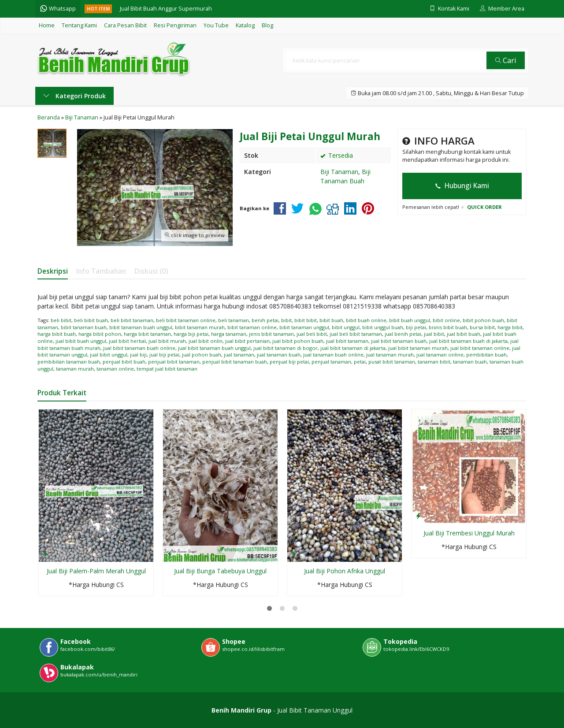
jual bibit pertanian (247, 341)
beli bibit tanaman (132, 320)
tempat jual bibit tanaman (167, 369)
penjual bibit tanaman (174, 362)
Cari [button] (506, 60)
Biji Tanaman (339, 172)
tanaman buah (470, 362)
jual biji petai (164, 355)
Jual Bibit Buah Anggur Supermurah (166, 9)
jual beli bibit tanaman (356, 334)
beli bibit (61, 320)
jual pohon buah (202, 355)
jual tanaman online (440, 355)
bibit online (446, 320)
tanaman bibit (434, 362)
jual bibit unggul (109, 355)
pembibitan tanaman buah (69, 362)
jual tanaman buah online (333, 355)
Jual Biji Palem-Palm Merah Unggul (96, 571)
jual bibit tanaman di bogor (286, 348)
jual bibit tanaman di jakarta (353, 348)
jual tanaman (239, 355)
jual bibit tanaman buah (399, 341)
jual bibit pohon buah (298, 341)
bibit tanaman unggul (304, 327)
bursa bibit (482, 327)
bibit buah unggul (410, 320)
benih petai (265, 320)
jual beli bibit (312, 334)
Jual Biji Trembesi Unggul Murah (469, 533)
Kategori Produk (74, 96)
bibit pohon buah (483, 320)
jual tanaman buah (279, 355)
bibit (286, 320)
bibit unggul (346, 327)
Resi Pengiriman (175, 25)
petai (360, 362)
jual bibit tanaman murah (418, 348)
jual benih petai (403, 334)
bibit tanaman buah (84, 327)
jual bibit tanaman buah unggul (214, 348)
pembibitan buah (486, 355)
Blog (267, 25)
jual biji (138, 355)
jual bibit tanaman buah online (139, 348)
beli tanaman (234, 320)
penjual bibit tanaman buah (235, 362)
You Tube (216, 25)
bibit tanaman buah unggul (141, 327)
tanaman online (115, 369)
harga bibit (510, 327)
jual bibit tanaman (347, 341)
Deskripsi (53, 271)
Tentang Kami (79, 25)
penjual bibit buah (124, 362)
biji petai (416, 327)
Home (47, 25)
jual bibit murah (167, 341)
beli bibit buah (91, 320)
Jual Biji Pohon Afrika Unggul (345, 571)
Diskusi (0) (151, 271)
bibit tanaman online (252, 327)
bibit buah (331, 320)
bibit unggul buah (383, 327)
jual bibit (434, 334)
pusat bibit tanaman (392, 362)
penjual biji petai (289, 362)
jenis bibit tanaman (271, 334)
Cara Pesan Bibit (125, 25)
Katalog (245, 25)
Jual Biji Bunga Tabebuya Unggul (220, 571)
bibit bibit (306, 320)
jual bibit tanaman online (480, 348)
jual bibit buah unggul (81, 341)
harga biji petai (191, 334)
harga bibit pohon (100, 334)
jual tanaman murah (390, 355)
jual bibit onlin (206, 341)
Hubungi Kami (462, 186)
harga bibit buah (57, 334)
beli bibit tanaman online (186, 320)
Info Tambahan (101, 271)
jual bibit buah (464, 334)
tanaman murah (75, 369)
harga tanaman (229, 334)
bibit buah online (366, 320)
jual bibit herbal (127, 341)
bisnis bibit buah (448, 327)
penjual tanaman (331, 362)
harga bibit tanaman (147, 334)
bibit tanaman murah (200, 327)
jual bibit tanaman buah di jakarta (468, 341)
